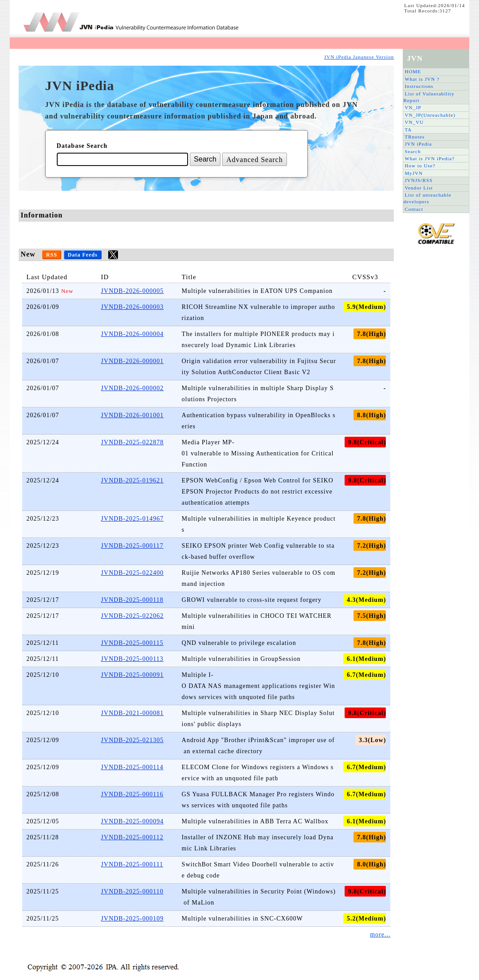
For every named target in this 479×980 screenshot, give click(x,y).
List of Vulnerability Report (429, 97)
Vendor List (419, 188)
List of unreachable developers (427, 198)
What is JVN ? (422, 79)
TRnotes (414, 137)
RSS (52, 255)
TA (408, 130)
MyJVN (414, 173)
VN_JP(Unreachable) (430, 115)
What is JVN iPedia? (430, 158)
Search (412, 151)
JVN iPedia (418, 144)
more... (380, 935)
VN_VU (414, 122)
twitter (113, 255)
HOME (413, 71)
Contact (414, 209)
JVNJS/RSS (418, 180)
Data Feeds (83, 255)
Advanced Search (254, 160)
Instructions (419, 86)
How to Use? (420, 166)
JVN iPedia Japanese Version (359, 57)
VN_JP (413, 107)
